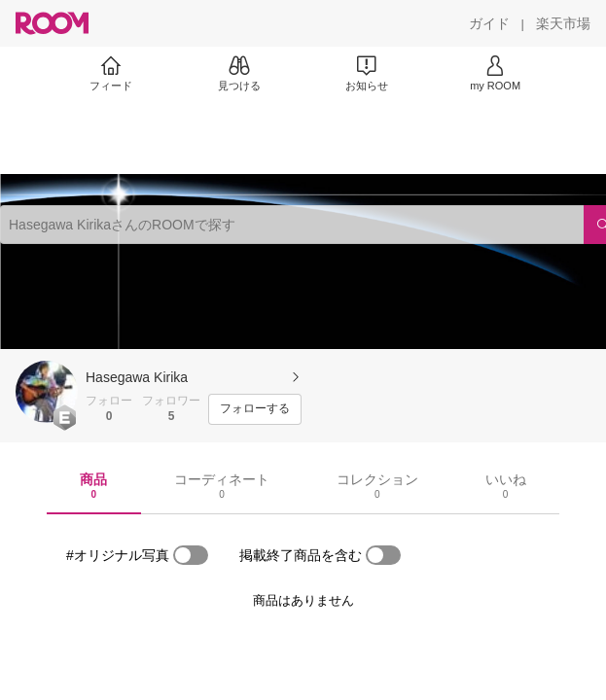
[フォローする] (255, 409)
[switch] (191, 555)
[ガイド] (489, 23)
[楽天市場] (563, 23)
